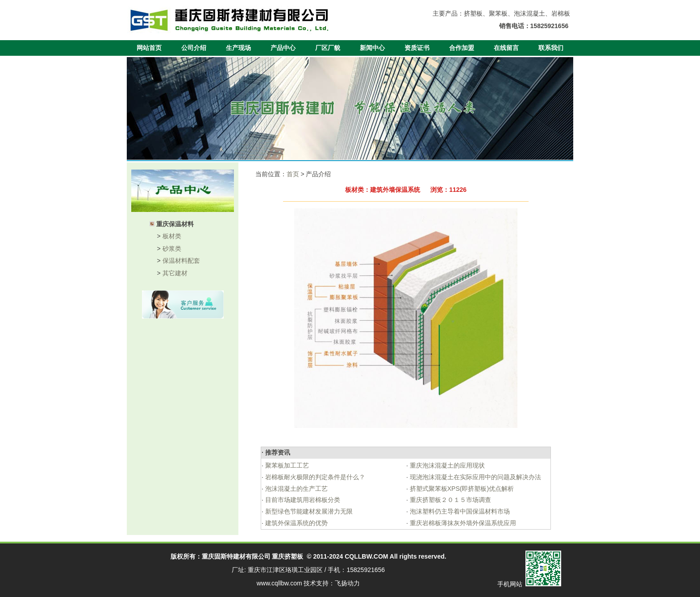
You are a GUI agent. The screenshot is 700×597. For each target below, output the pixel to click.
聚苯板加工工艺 (286, 465)
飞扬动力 (347, 583)
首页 (293, 174)
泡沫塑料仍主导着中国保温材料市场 (459, 511)
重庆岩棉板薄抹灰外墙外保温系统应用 (462, 523)
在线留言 (506, 48)
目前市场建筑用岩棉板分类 (302, 500)
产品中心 (283, 48)
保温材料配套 (181, 261)
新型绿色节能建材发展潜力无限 (308, 511)
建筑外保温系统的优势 (296, 523)
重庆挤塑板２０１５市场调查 (450, 500)
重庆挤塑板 (287, 556)
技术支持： (319, 583)
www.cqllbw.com (279, 583)
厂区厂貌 (328, 48)
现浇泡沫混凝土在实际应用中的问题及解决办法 (475, 477)
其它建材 (175, 273)
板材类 (172, 236)
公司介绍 (194, 48)
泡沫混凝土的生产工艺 (296, 489)
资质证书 (417, 48)
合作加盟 (462, 48)
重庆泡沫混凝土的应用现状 (446, 465)
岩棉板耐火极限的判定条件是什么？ (314, 477)
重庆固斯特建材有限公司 (236, 556)
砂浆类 (172, 249)
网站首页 (149, 48)
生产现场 (238, 48)
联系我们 (551, 48)
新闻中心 (372, 48)
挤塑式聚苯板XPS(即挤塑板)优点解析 (461, 489)
